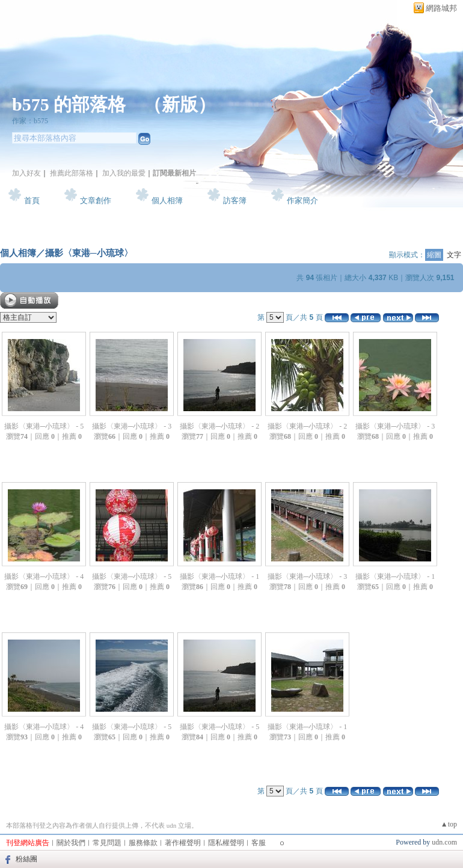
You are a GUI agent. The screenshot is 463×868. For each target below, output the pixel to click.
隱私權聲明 (226, 843)
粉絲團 (26, 859)
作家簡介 (302, 200)
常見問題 (107, 843)
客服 (259, 843)
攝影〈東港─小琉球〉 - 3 (132, 426)
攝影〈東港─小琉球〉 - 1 (220, 576)
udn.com (444, 842)
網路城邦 (441, 8)
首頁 (32, 200)
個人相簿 (167, 200)
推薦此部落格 (72, 173)
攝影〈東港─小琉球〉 (89, 253)
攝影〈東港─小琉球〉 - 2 (220, 426)
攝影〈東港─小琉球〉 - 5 (44, 426)
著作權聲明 (183, 843)
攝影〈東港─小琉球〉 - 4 (44, 576)
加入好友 (26, 173)
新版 (180, 104)
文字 (454, 255)
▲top (449, 824)
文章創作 (96, 200)
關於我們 (71, 843)
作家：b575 (30, 121)
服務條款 (143, 843)
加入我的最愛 (124, 173)
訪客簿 (235, 200)
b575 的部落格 (69, 104)
